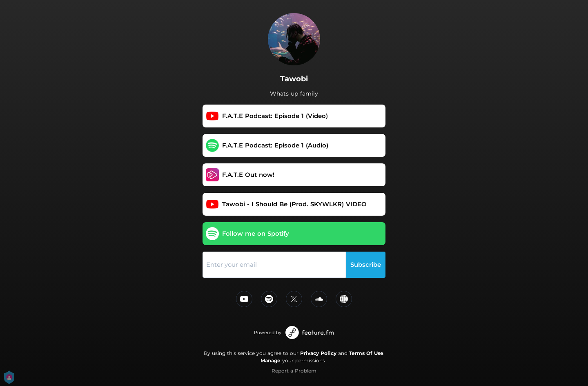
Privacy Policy (318, 353)
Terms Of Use (366, 353)
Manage (271, 360)
